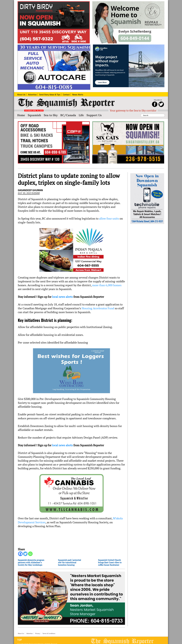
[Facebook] (20, 554)
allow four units (109, 219)
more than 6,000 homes (107, 285)
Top (20, 640)
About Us (21, 633)
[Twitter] (25, 554)
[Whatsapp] (30, 554)
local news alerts (62, 297)
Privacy (38, 633)
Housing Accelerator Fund (98, 308)
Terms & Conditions (49, 633)
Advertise (30, 633)
